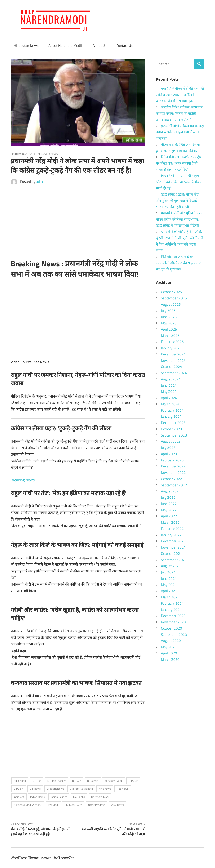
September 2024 (174, 373)
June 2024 (169, 385)
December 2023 (173, 423)
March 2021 (170, 597)
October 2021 (172, 554)
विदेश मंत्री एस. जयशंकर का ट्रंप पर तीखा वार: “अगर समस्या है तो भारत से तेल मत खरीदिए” (179, 163)
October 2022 (172, 479)
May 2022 (169, 510)
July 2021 (168, 572)
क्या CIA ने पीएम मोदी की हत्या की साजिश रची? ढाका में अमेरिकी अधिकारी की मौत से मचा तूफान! (180, 95)
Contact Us (124, 46)
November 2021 (173, 547)
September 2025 (174, 298)
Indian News (37, 797)
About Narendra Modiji (65, 46)
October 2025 (172, 292)
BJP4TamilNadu (113, 781)
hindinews (105, 789)
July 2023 (168, 448)
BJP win (77, 781)
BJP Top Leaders (56, 781)
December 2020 (173, 616)
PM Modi (53, 805)
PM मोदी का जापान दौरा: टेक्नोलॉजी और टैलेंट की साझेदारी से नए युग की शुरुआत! (179, 263)
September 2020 (174, 635)
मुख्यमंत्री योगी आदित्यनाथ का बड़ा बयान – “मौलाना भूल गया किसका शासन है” (180, 132)
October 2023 (172, 429)
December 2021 (173, 541)
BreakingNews (55, 789)
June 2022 (169, 504)
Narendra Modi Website (28, 805)
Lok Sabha (79, 797)
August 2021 (171, 566)
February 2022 (172, 529)
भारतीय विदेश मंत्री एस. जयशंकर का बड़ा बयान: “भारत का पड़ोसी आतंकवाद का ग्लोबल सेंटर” (179, 113)
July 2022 (168, 497)
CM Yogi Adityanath (81, 789)
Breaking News (23, 480)
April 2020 (169, 653)
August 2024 (171, 379)
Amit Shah (20, 781)
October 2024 (172, 367)
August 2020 (171, 641)
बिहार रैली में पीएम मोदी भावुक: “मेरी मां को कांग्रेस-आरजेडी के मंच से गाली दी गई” (179, 182)
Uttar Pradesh (97, 805)
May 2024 (169, 392)
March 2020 (170, 659)
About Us (100, 46)
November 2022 (173, 473)
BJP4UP (133, 781)
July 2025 (168, 311)
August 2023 (171, 441)
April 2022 (169, 516)
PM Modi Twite (73, 805)
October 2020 (172, 628)
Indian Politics (59, 797)
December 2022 (173, 466)
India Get (19, 797)
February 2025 (172, 342)
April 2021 (169, 591)
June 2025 (169, 317)
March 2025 (170, 336)
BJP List (36, 781)
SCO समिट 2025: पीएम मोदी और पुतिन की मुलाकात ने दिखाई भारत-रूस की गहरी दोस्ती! (178, 201)
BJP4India (93, 781)
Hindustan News (26, 46)
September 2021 (174, 560)
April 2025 (169, 329)
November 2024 (173, 361)
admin (41, 182)
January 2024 (171, 416)
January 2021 (171, 610)
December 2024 (173, 354)
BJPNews (35, 789)
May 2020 (169, 647)
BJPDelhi (19, 789)
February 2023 (172, 460)
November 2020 (173, 622)
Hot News (123, 789)
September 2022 (174, 485)
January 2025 (171, 348)
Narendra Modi (100, 797)
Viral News (117, 805)
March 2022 (170, 522)
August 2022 (171, 491)
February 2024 (172, 410)
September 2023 (174, 435)
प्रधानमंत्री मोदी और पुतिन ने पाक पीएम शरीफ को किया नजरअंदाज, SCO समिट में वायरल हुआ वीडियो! (179, 219)
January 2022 (171, 535)
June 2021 (169, 578)
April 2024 (169, 398)
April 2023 (169, 454)
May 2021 (169, 585)
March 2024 (170, 404)
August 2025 (171, 304)
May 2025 (169, 323)
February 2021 (172, 603)
